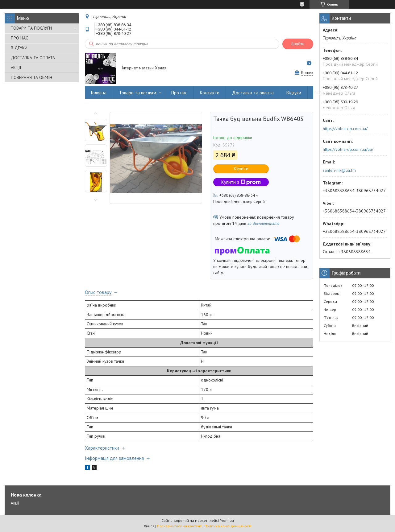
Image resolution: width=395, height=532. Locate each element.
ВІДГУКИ (19, 48)
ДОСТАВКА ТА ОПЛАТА (33, 58)
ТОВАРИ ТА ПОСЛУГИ (31, 28)
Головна (99, 93)
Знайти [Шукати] (298, 44)
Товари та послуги (138, 93)
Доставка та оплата (253, 93)
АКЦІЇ (16, 68)
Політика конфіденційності (228, 526)
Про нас (179, 93)
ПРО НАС (19, 38)
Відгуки (294, 93)
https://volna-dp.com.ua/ (345, 129)
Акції (319, 93)
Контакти (210, 93)
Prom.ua (227, 520)
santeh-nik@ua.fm (339, 170)
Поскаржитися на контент (179, 526)
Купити (241, 169)
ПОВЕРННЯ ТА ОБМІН (31, 77)
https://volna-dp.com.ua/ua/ (348, 149)
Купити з (241, 182)
